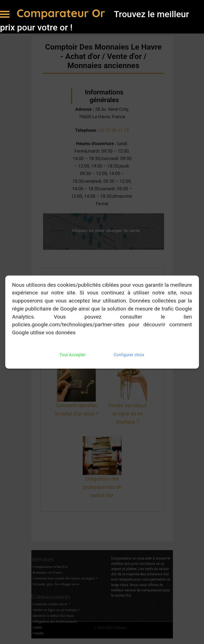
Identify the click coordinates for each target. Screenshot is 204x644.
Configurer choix (129, 355)
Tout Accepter (73, 355)
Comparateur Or (62, 13)
